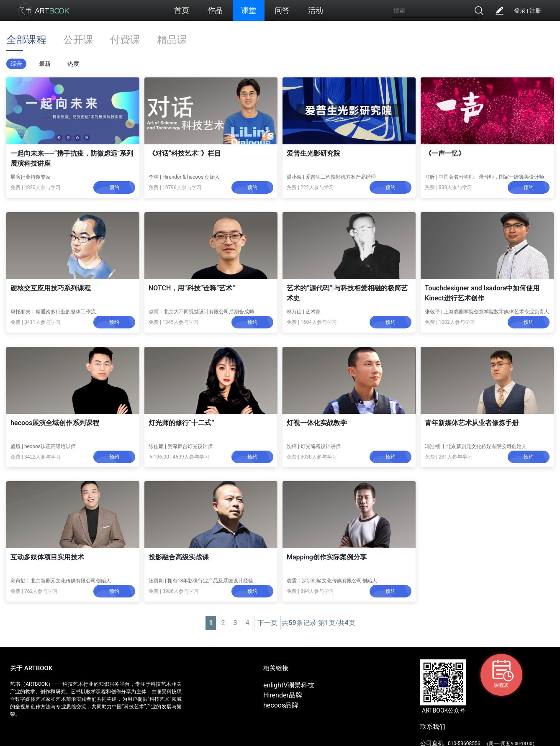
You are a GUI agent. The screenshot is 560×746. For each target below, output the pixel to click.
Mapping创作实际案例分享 (327, 557)
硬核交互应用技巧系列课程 (51, 288)
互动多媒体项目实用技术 (47, 557)
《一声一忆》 (445, 153)
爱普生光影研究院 (313, 153)
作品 (215, 10)
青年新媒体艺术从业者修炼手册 (472, 423)
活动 (316, 10)
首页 (182, 10)
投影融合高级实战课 (179, 557)
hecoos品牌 (281, 705)
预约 (114, 187)
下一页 (267, 623)
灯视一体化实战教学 (317, 423)
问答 (282, 10)
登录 (520, 10)
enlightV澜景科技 (289, 685)
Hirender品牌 (283, 695)
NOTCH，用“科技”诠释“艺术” (192, 288)
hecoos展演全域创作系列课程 (55, 423)
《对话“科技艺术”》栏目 (185, 153)
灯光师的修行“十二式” (181, 423)
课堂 (249, 10)
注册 (535, 10)
